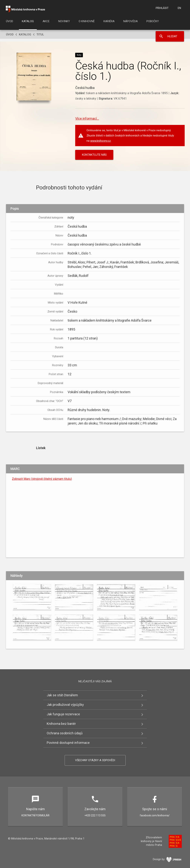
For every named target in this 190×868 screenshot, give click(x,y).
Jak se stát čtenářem (62, 695)
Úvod (10, 21)
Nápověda (130, 21)
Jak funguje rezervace (63, 714)
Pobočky (153, 21)
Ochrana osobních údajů (65, 733)
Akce (46, 21)
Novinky (64, 21)
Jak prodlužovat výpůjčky (65, 705)
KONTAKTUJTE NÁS (94, 155)
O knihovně (87, 21)
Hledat (172, 36)
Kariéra (109, 21)
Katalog (28, 21)
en (179, 8)
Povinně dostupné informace (68, 743)
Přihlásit (162, 8)
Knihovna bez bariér (61, 724)
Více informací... (87, 118)
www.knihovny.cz (101, 141)
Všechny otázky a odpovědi (95, 760)
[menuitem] (10, 22)
